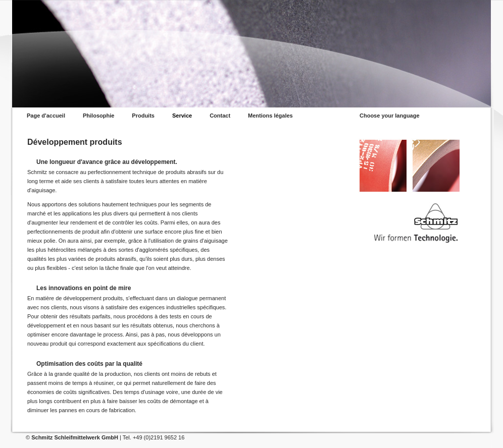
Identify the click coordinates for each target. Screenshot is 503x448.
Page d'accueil (46, 116)
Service (182, 116)
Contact (220, 116)
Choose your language (390, 116)
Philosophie (98, 116)
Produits (143, 116)
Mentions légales (270, 116)
